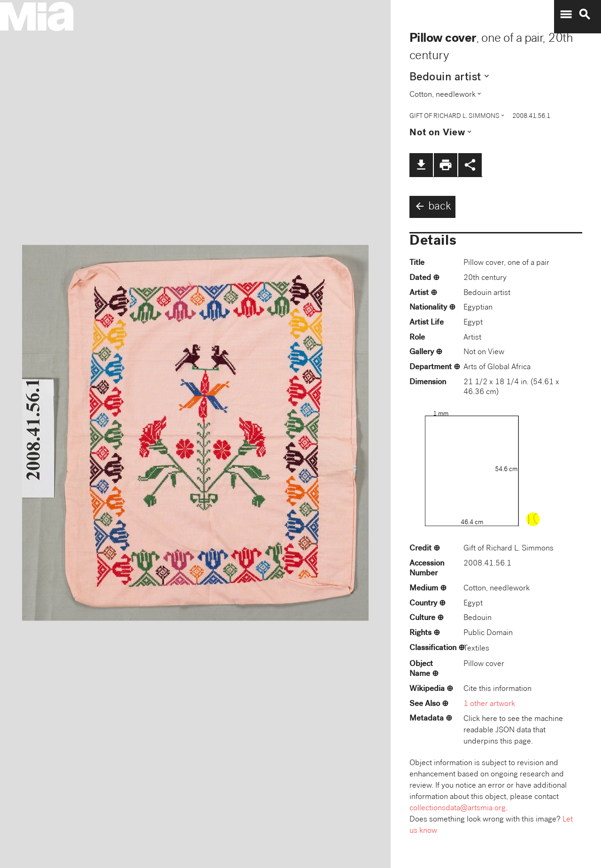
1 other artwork (489, 704)
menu (566, 15)
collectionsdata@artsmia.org (458, 809)
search (585, 15)
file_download (421, 165)
